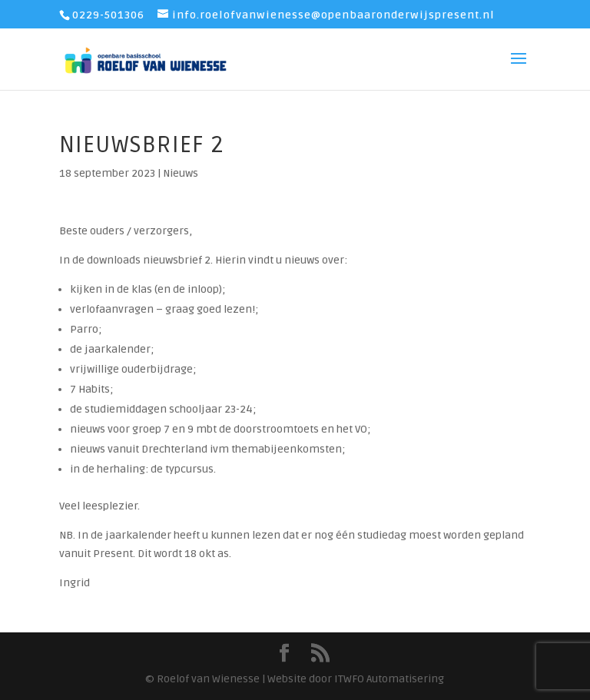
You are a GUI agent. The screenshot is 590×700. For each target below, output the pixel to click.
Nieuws (181, 173)
